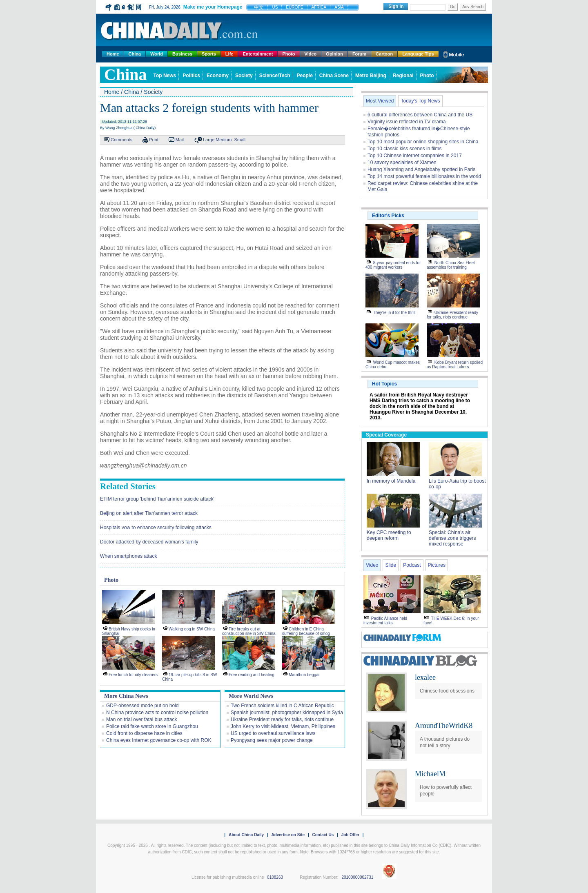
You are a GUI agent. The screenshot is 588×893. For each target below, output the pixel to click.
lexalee (425, 677)
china (126, 75)
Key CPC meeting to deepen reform (389, 535)
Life (229, 54)
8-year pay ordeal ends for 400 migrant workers (393, 265)
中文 (259, 7)
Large (209, 140)
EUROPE (294, 7)
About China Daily (246, 835)
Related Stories (128, 486)
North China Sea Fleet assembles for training (451, 265)
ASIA (339, 7)
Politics (191, 76)
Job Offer (350, 835)
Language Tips (418, 54)
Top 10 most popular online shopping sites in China (423, 142)
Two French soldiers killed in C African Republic (282, 706)
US (275, 7)
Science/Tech (275, 76)
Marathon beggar (304, 675)
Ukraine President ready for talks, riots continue (282, 719)
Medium (224, 140)
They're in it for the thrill (394, 313)
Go (453, 7)
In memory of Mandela (391, 481)
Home (113, 54)
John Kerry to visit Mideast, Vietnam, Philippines (283, 726)
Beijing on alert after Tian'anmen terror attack (149, 513)
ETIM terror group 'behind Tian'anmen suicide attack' (157, 499)
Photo (288, 54)
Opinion (334, 54)
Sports (209, 54)
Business (182, 54)
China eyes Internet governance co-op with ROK (159, 740)
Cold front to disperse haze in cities (144, 733)
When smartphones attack (128, 556)
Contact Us (323, 835)
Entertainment (258, 54)
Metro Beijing (371, 76)
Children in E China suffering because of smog (306, 631)
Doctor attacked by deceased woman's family (149, 542)
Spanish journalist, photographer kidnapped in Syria (287, 713)
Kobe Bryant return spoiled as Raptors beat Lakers (455, 365)
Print (154, 140)
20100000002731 (357, 877)
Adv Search (473, 7)
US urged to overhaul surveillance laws (273, 733)
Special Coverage (386, 435)
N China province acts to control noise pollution (157, 713)
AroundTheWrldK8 (444, 726)
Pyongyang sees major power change (272, 740)
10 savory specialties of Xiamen (402, 163)
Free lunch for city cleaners (133, 675)
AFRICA (319, 7)
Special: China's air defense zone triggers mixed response (452, 538)
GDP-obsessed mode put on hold (142, 706)
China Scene (334, 76)
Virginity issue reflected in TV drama (407, 122)
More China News (126, 696)
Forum (359, 54)
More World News (251, 696)
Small (240, 140)
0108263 (275, 877)
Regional (403, 76)
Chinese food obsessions (447, 691)
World (157, 54)
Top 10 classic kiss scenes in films (404, 149)
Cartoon (384, 54)
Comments (121, 140)
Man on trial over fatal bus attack (141, 719)
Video (311, 54)
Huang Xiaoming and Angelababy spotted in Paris (421, 169)
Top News (165, 76)
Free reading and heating (252, 675)
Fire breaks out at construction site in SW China (249, 631)
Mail (180, 140)
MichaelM (430, 774)
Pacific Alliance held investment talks (385, 621)
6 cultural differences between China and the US (420, 115)
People (305, 76)
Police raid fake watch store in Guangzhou (152, 726)
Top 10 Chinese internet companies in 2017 (415, 156)
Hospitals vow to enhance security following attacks (156, 528)
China (135, 54)
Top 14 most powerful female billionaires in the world (424, 176)
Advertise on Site (288, 835)
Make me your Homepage (213, 7)
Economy (218, 76)
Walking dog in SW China (192, 629)
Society (244, 76)
